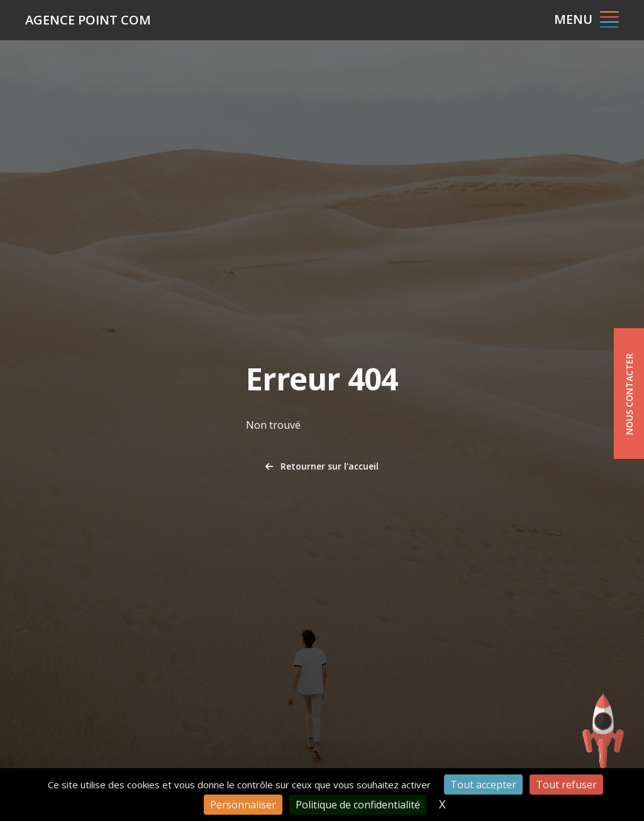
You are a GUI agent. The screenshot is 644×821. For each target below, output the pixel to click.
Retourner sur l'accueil (322, 466)
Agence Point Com (88, 20)
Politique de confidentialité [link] (358, 805)
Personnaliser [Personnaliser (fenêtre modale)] (243, 805)
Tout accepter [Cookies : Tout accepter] (483, 785)
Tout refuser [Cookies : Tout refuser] (566, 785)
